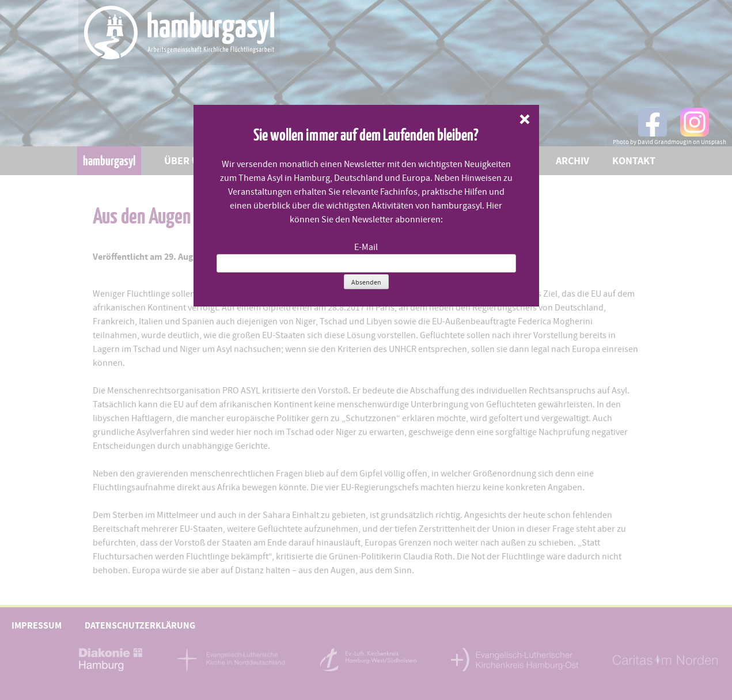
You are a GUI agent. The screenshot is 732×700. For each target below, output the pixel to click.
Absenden (366, 282)
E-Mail (366, 247)
